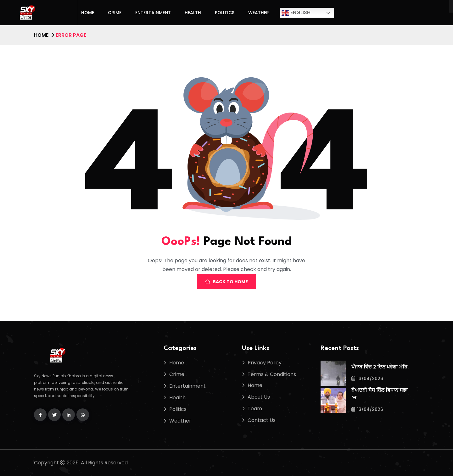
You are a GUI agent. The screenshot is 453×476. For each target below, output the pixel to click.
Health (193, 13)
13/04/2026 (367, 379)
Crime (115, 13)
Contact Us (262, 420)
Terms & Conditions (272, 374)
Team (255, 409)
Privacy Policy (265, 363)
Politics (225, 13)
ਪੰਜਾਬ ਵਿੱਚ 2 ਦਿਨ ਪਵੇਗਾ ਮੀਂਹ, (380, 367)
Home (88, 13)
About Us (259, 397)
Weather (259, 13)
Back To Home (226, 282)
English (296, 13)
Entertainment (153, 13)
